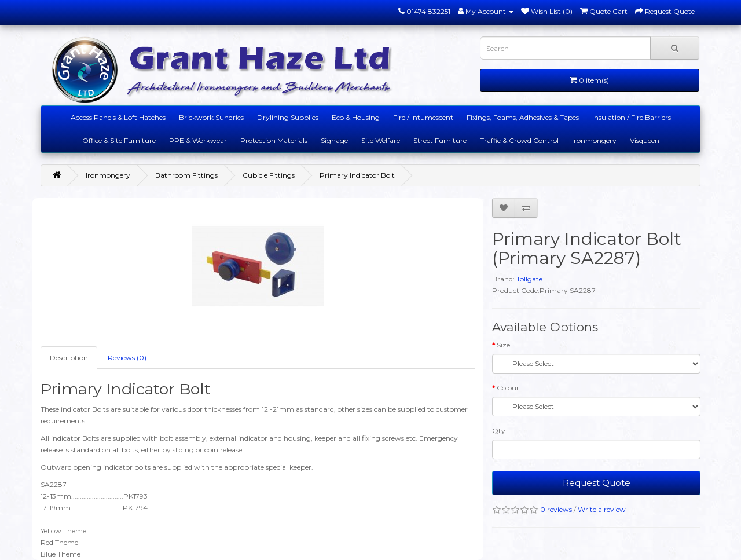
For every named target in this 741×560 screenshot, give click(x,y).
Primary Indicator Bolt (357, 175)
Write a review (602, 509)
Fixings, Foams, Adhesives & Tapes (523, 117)
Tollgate (529, 279)
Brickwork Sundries (211, 117)
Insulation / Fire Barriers (632, 117)
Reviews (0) (127, 358)
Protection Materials (274, 140)
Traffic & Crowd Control (519, 140)
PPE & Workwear (198, 140)
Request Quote (597, 483)
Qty (499, 431)
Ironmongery (594, 140)
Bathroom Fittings (186, 175)
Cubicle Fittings (269, 175)
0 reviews (556, 509)
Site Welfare (381, 140)
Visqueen (645, 140)
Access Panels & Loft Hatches (118, 117)
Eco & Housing (356, 117)
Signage (334, 140)
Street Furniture (440, 140)
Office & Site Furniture (119, 140)
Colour (508, 388)
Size (503, 345)
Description (69, 358)
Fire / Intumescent (423, 117)
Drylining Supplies (288, 117)
